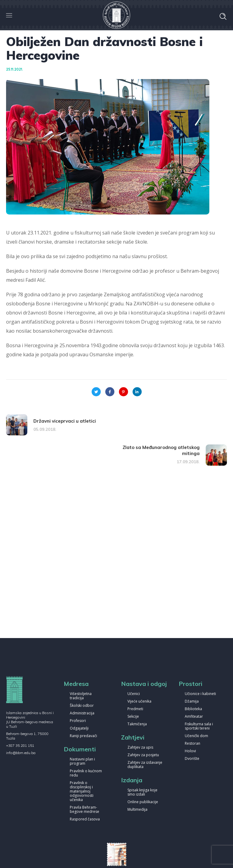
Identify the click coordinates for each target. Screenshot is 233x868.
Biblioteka (193, 709)
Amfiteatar (194, 717)
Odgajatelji (79, 728)
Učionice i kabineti (200, 694)
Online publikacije (143, 802)
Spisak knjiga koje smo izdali (142, 792)
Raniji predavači (83, 736)
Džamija (192, 702)
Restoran (192, 744)
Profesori (78, 721)
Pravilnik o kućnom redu (86, 773)
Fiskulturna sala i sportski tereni (199, 726)
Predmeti (135, 709)
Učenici (134, 694)
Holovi (190, 751)
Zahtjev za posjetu (143, 755)
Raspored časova (85, 819)
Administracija (82, 713)
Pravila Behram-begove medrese (84, 810)
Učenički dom (196, 736)
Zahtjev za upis (140, 748)
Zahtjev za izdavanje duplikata (145, 765)
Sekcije (133, 717)
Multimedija (137, 810)
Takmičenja (137, 724)
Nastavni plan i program (82, 762)
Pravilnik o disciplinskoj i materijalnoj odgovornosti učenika (82, 792)
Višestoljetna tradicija (81, 696)
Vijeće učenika (139, 702)
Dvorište (192, 759)
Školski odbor (82, 706)
